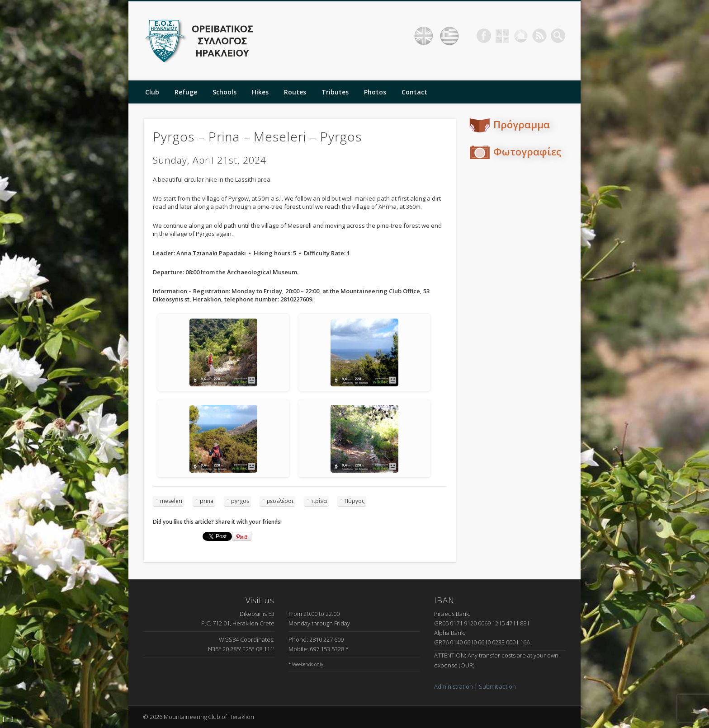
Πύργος (354, 501)
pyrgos (240, 501)
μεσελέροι (280, 501)
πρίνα (319, 501)
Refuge (186, 92)
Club (152, 92)
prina (207, 501)
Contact (414, 92)
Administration (454, 686)
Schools (225, 92)
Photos (375, 92)
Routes (295, 92)
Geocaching (502, 36)
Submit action (497, 686)
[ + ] (8, 719)
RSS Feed (539, 36)
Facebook (484, 36)
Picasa (521, 36)
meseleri (171, 501)
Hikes (260, 92)
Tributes (335, 92)
